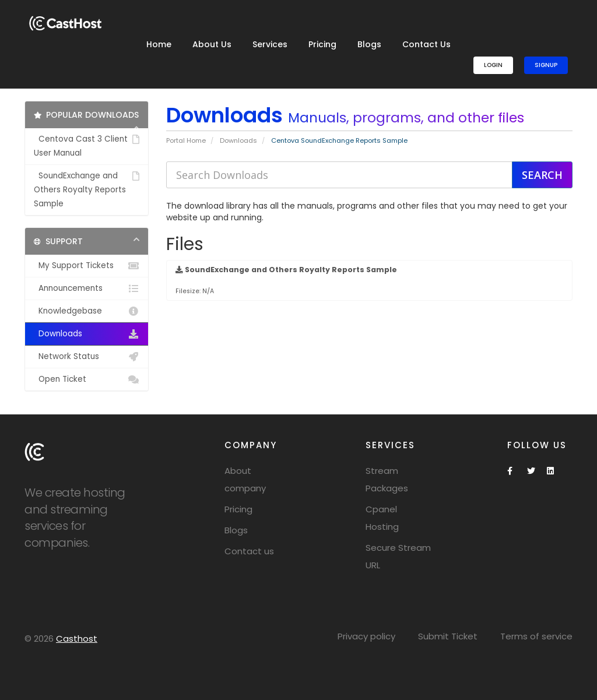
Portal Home (186, 140)
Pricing (322, 44)
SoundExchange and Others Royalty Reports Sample (87, 189)
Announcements (87, 289)
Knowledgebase (87, 311)
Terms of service (536, 636)
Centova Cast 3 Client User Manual (87, 145)
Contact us (249, 551)
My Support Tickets (87, 266)
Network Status (87, 357)
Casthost (77, 639)
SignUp (546, 65)
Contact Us (426, 44)
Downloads (238, 140)
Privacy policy (366, 636)
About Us (212, 44)
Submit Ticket (448, 636)
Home (159, 44)
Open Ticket (87, 379)
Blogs (369, 44)
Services (270, 44)
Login (493, 65)
